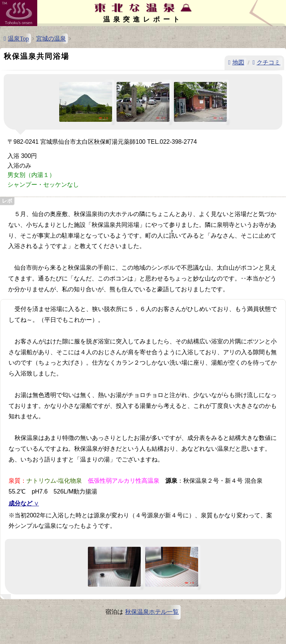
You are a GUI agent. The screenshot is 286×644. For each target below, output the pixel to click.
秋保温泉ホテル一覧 (152, 612)
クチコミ (268, 62)
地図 (238, 62)
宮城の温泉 (51, 39)
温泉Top (18, 39)
